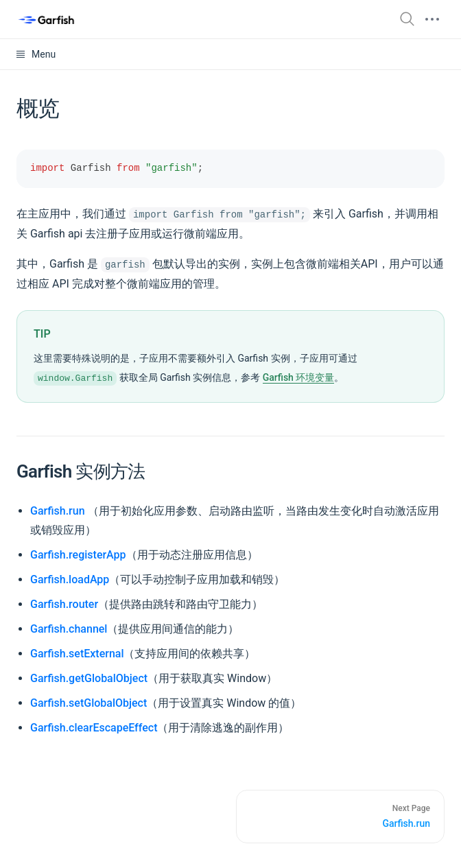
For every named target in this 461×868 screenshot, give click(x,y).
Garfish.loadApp (70, 579)
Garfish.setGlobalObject (88, 703)
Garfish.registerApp (78, 555)
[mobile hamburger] (432, 19)
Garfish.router (64, 604)
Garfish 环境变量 (299, 377)
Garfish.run (58, 511)
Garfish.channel (69, 629)
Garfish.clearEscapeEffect (94, 728)
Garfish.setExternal (77, 654)
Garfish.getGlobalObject (89, 678)
